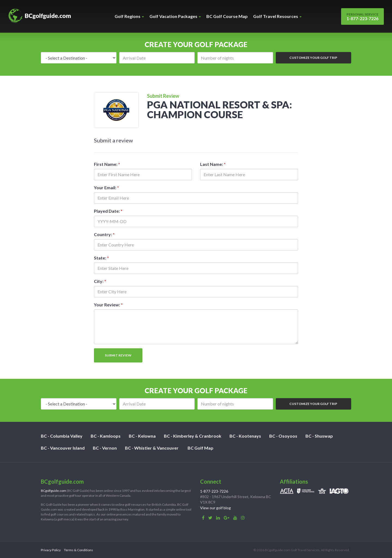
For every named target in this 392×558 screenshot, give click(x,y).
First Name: (107, 164)
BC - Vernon (105, 448)
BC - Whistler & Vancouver (152, 448)
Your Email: (106, 187)
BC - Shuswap (319, 436)
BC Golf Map (200, 448)
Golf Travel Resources (277, 16)
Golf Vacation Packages (175, 16)
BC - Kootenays (245, 436)
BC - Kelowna (142, 436)
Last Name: (213, 164)
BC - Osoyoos (283, 436)
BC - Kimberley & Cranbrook (193, 436)
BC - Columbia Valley (62, 436)
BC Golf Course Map (227, 16)
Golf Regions (129, 16)
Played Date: (108, 211)
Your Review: (108, 305)
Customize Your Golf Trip (313, 58)
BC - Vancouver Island (63, 448)
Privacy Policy (51, 550)
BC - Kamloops (106, 436)
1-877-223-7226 (362, 17)
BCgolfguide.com (53, 491)
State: (101, 258)
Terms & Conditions (79, 550)
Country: (104, 234)
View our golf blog (215, 508)
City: (100, 281)
